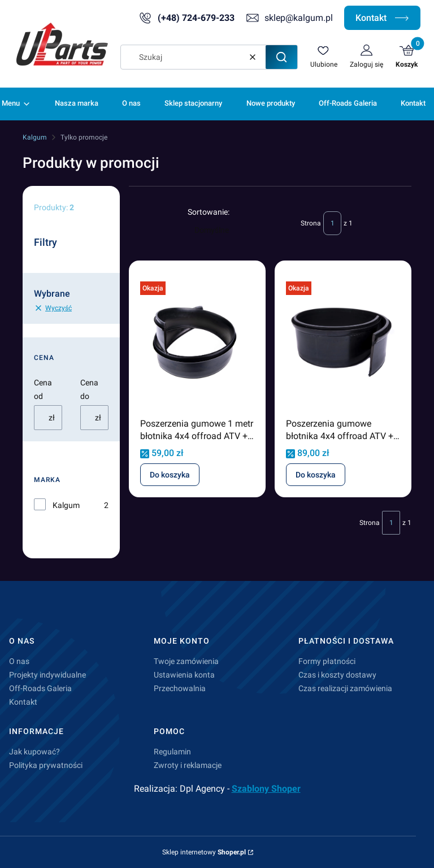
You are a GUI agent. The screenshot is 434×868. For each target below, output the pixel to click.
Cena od (43, 389)
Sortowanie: (209, 212)
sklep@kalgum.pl (299, 18)
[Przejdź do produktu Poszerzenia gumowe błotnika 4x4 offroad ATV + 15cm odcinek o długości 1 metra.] (343, 342)
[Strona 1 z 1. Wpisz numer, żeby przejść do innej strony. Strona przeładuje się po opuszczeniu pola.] (332, 223)
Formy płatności (327, 661)
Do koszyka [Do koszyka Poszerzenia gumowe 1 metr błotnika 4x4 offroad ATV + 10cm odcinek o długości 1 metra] (170, 475)
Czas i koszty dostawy (337, 675)
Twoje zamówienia (186, 661)
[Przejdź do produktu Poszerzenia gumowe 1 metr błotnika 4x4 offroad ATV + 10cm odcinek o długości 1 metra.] (197, 342)
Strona (311, 223)
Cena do (89, 389)
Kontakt (382, 18)
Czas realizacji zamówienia (345, 688)
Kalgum (35, 137)
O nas (19, 661)
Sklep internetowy (204, 852)
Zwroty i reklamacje (188, 765)
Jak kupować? (34, 752)
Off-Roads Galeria (40, 688)
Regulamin (172, 752)
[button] (281, 57)
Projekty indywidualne (47, 675)
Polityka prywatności (46, 765)
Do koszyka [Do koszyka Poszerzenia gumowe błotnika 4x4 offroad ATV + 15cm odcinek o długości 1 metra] (316, 475)
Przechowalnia (180, 688)
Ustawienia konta (184, 675)
